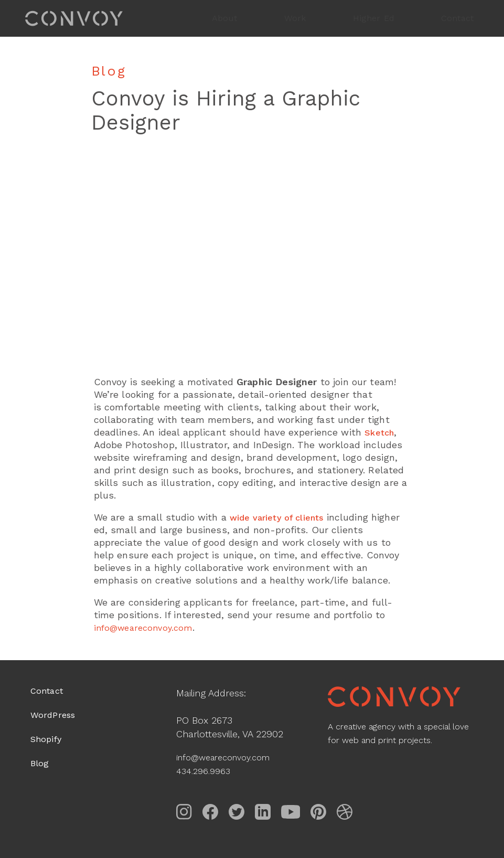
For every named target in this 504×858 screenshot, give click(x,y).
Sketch (380, 432)
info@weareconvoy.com (229, 757)
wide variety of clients (282, 517)
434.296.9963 (206, 771)
